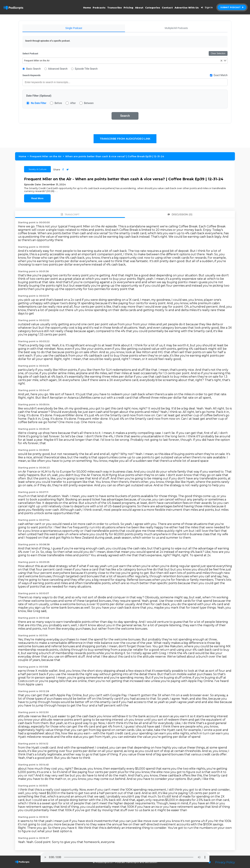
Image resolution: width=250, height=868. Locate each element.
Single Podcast (74, 28)
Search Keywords (32, 75)
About (139, 8)
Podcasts (99, 8)
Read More (37, 198)
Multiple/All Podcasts (176, 28)
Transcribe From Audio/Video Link (125, 139)
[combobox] (125, 61)
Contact (167, 8)
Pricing (128, 8)
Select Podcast (30, 54)
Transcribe (114, 8)
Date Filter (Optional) (39, 96)
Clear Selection (218, 53)
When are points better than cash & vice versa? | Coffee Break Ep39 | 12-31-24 (115, 156)
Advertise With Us (187, 8)
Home (87, 8)
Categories (153, 8)
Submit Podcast (232, 7)
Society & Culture (37, 169)
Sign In (206, 7)
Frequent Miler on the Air (46, 156)
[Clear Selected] (221, 61)
